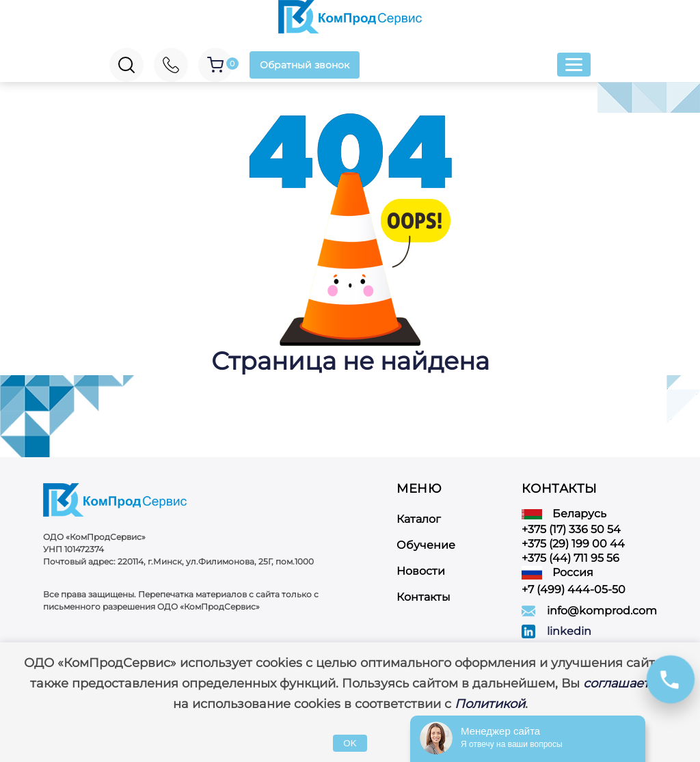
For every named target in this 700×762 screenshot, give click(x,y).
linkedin (569, 631)
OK (350, 743)
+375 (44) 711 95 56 (570, 558)
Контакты (423, 597)
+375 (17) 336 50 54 (571, 529)
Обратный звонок (305, 65)
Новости (421, 571)
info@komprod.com (602, 611)
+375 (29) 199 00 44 (573, 544)
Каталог (419, 519)
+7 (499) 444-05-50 (574, 589)
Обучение (426, 545)
